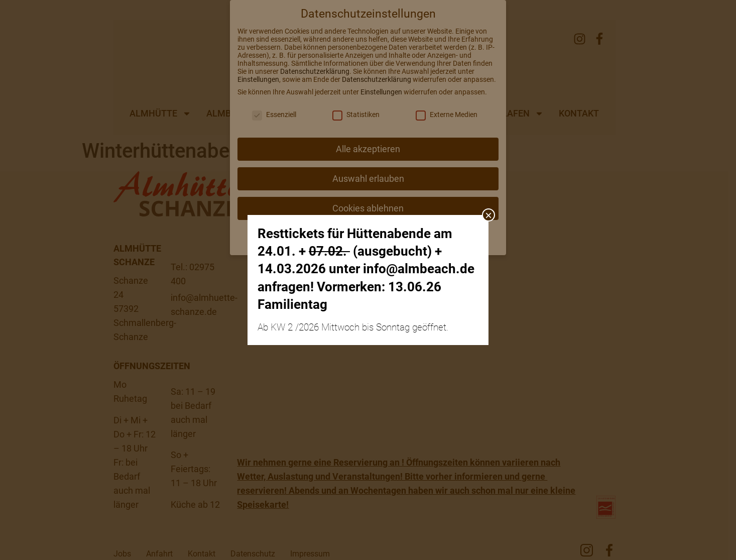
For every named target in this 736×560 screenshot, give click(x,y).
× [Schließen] (488, 215)
